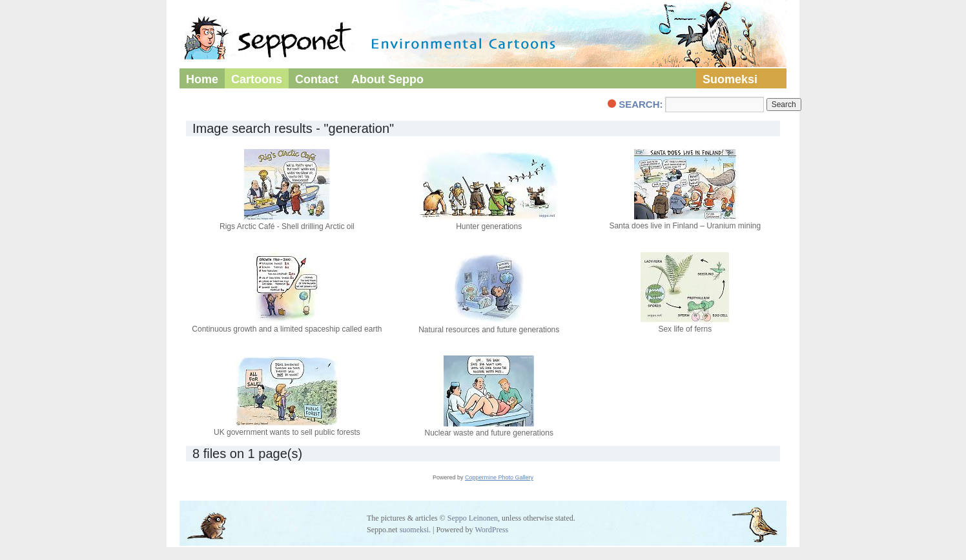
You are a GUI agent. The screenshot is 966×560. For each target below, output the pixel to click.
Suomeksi (730, 79)
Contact (317, 79)
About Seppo (387, 79)
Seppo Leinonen (473, 518)
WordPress (491, 530)
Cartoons (257, 79)
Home (202, 79)
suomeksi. (415, 530)
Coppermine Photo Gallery (499, 477)
